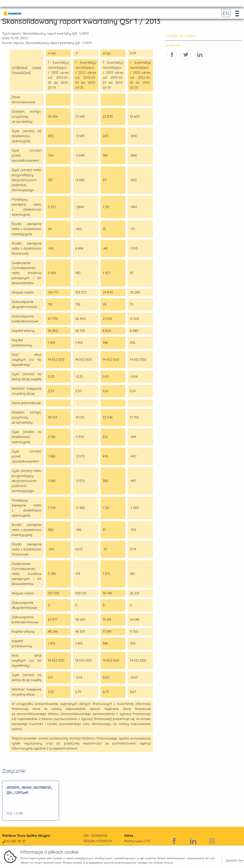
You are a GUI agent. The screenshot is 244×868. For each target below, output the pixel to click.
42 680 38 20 (16, 841)
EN (226, 13)
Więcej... (169, 863)
